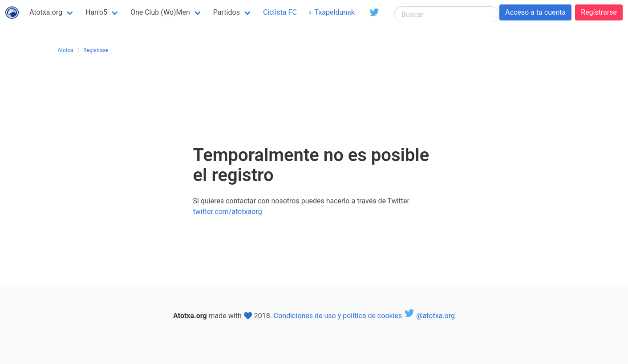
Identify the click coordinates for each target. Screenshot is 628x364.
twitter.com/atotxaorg (228, 212)
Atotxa (66, 50)
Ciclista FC (280, 12)
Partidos (227, 12)
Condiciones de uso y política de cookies (338, 316)
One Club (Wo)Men (160, 12)
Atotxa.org (46, 12)
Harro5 (96, 12)
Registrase (96, 50)
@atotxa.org (429, 316)
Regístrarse (599, 12)
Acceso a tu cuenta (535, 12)
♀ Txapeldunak (331, 12)
